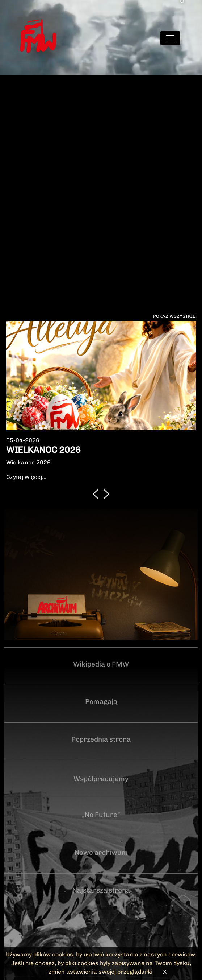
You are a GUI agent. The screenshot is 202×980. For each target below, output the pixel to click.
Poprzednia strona (101, 739)
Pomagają (101, 702)
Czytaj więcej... (26, 477)
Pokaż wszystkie (174, 316)
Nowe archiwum (101, 852)
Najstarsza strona (101, 890)
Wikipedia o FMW (101, 664)
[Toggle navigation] (170, 38)
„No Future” (101, 815)
